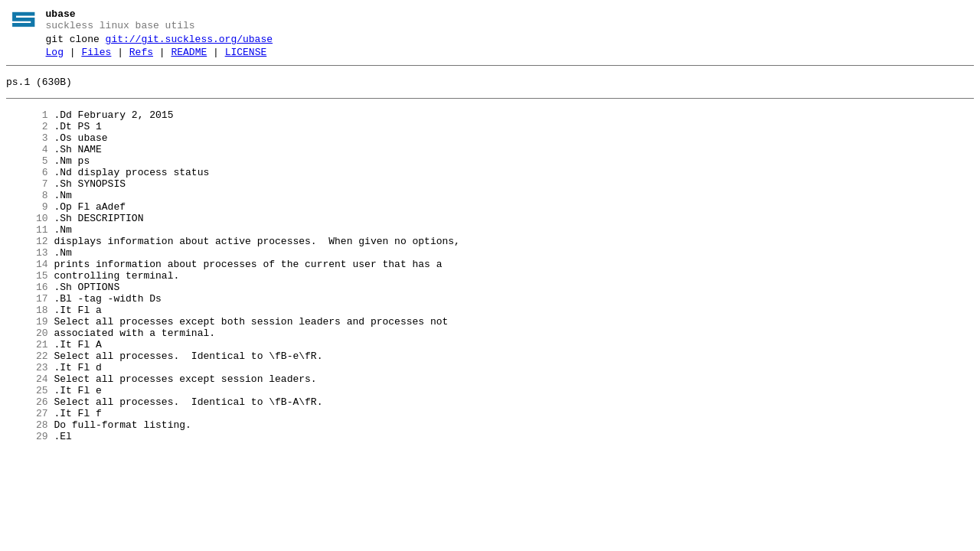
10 (27, 250)
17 (27, 347)
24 (27, 443)
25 (27, 457)
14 (27, 305)
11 (27, 264)
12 (27, 278)
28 (27, 498)
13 (27, 292)
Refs (141, 59)
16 (27, 333)
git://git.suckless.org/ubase (189, 44)
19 (27, 374)
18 (27, 360)
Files (96, 59)
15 (27, 319)
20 (27, 388)
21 (27, 402)
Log (55, 59)
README (189, 59)
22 (27, 416)
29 (27, 512)
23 (27, 429)
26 (27, 471)
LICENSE (246, 59)
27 (27, 484)
